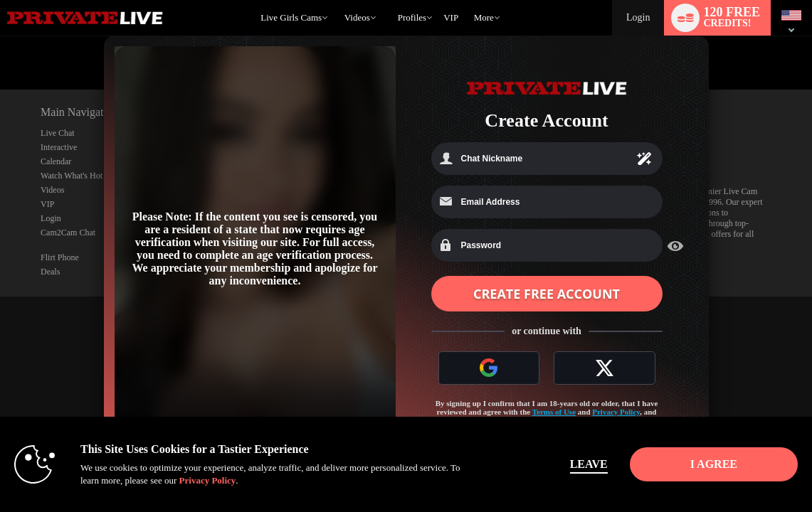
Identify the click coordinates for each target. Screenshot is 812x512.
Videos (357, 17)
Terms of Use (554, 412)
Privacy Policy (616, 412)
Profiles (412, 17)
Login (638, 17)
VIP (451, 17)
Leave (589, 464)
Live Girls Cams (291, 17)
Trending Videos (338, 0)
